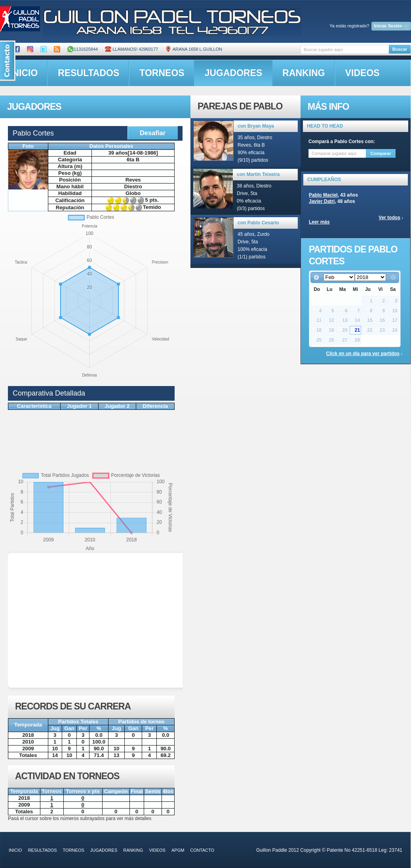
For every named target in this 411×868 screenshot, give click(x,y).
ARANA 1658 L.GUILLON (194, 49)
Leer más (319, 222)
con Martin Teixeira (258, 174)
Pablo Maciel (323, 195)
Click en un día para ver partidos (363, 354)
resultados (88, 73)
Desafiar (153, 133)
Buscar (400, 49)
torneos (162, 73)
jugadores (234, 73)
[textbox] (345, 49)
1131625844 (83, 49)
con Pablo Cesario (258, 223)
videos (362, 73)
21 (357, 330)
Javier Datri (322, 201)
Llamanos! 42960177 (131, 49)
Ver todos (389, 218)
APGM (178, 850)
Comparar (381, 153)
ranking (303, 73)
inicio (15, 850)
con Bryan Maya (256, 126)
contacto (202, 850)
